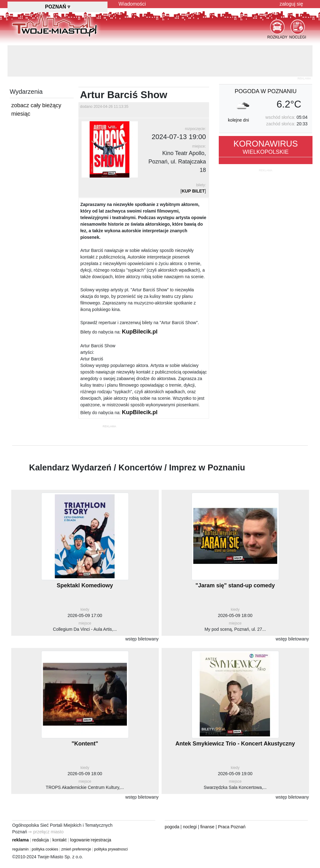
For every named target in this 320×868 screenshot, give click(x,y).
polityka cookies (45, 849)
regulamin (20, 849)
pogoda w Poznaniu (266, 91)
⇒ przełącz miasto (46, 832)
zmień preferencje (76, 849)
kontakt (60, 840)
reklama (20, 840)
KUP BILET (193, 191)
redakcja (40, 840)
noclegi (190, 827)
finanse (207, 827)
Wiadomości (132, 4)
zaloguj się (291, 4)
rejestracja (101, 840)
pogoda (172, 827)
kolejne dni (239, 120)
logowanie (80, 840)
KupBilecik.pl (140, 332)
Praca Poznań (232, 827)
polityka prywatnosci (111, 849)
